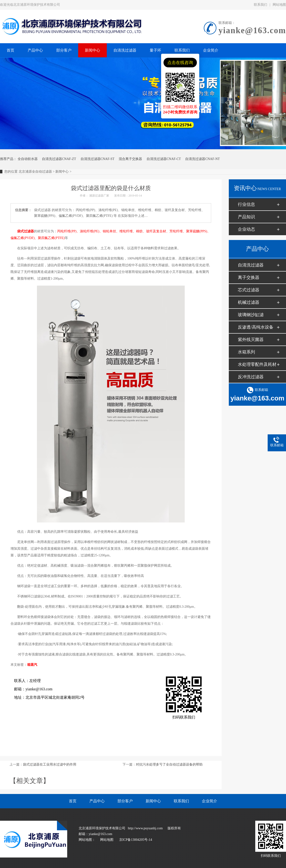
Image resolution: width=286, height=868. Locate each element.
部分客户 (125, 801)
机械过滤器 (249, 302)
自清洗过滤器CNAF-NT (202, 159)
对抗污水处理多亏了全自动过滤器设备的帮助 (169, 764)
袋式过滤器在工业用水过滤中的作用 (50, 764)
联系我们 (260, 5)
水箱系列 (246, 352)
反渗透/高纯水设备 (256, 327)
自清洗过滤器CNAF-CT (164, 159)
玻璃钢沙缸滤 (251, 315)
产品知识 (246, 217)
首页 (73, 801)
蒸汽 (34, 665)
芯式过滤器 (249, 290)
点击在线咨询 (180, 63)
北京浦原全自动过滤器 (35, 172)
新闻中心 (62, 172)
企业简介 (209, 801)
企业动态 (246, 229)
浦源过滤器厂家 (99, 196)
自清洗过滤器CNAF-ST (97, 159)
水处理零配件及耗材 (257, 364)
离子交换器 (249, 277)
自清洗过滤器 (251, 265)
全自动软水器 (28, 159)
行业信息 (246, 204)
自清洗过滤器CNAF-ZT (59, 159)
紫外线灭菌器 (251, 340)
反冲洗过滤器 (251, 377)
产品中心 (97, 801)
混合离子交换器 (130, 159)
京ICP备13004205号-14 (136, 840)
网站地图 (107, 840)
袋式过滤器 (26, 231)
